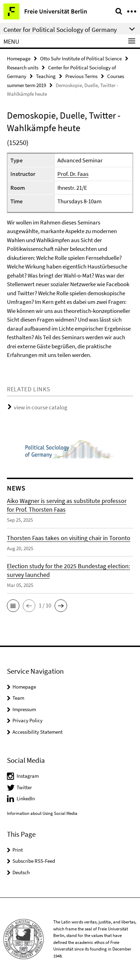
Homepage (19, 58)
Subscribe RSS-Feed (34, 861)
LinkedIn (26, 798)
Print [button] (18, 850)
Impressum (24, 709)
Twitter (24, 787)
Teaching (46, 76)
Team (18, 698)
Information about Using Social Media (42, 813)
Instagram (28, 776)
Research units (23, 67)
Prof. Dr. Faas (73, 174)
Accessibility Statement (38, 732)
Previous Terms (81, 76)
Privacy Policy (27, 720)
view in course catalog (41, 407)
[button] (13, 606)
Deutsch (21, 872)
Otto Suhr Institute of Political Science (81, 58)
